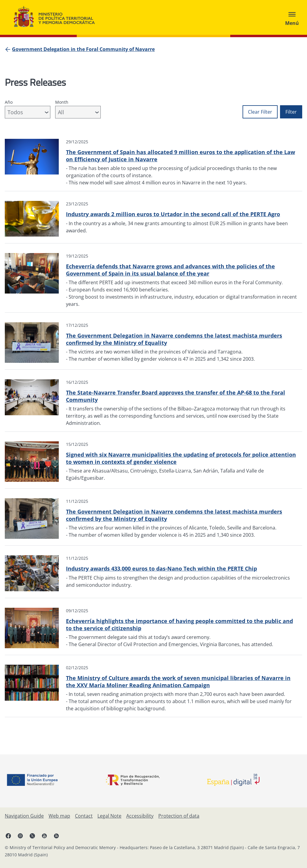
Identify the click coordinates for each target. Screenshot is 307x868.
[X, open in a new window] (32, 836)
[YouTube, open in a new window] (44, 836)
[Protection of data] (179, 816)
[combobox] (28, 112)
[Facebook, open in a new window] (8, 836)
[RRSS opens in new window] (56, 836)
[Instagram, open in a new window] (20, 836)
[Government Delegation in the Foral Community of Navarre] (83, 49)
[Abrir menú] (292, 17)
